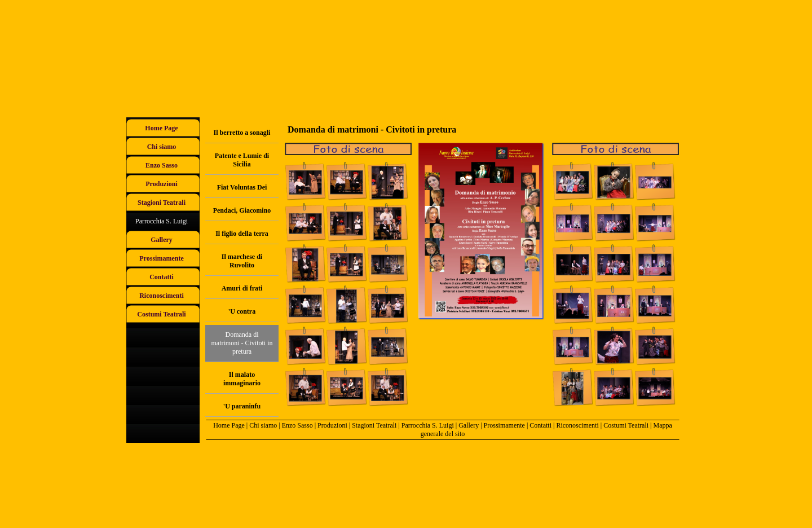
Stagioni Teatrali (374, 425)
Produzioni (332, 425)
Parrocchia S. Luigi (428, 425)
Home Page (229, 425)
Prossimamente (504, 425)
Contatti (540, 425)
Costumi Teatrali (626, 425)
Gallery (469, 425)
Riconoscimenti (577, 425)
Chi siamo (263, 425)
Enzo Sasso (297, 425)
